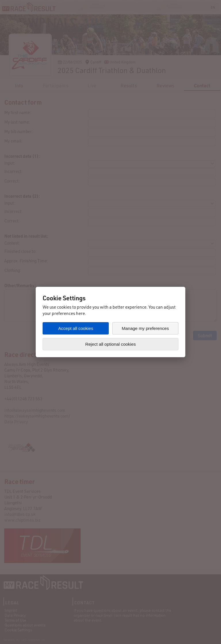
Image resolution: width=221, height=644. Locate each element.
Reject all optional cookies (110, 344)
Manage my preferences (145, 328)
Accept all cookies (76, 328)
